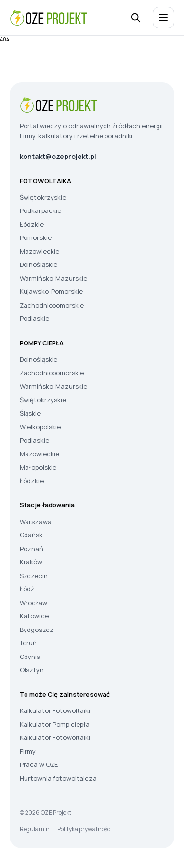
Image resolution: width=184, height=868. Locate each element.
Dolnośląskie (39, 264)
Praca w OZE (39, 764)
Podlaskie (34, 318)
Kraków (31, 562)
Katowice (34, 616)
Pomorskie (36, 237)
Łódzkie (32, 224)
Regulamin (35, 829)
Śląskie (30, 413)
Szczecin (34, 576)
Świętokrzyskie (43, 197)
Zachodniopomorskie (52, 305)
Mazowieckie (39, 251)
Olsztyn (32, 670)
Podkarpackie (40, 210)
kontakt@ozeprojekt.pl (58, 156)
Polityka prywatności (85, 829)
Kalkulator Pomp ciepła (55, 724)
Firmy (28, 751)
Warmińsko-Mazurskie (53, 278)
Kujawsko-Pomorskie (51, 291)
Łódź (27, 589)
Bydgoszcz (37, 630)
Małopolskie (38, 467)
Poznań (31, 549)
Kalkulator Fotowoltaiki (55, 710)
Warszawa (36, 522)
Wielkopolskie (40, 427)
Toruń (28, 643)
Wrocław (33, 603)
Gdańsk (31, 535)
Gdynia (30, 657)
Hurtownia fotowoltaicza (58, 778)
